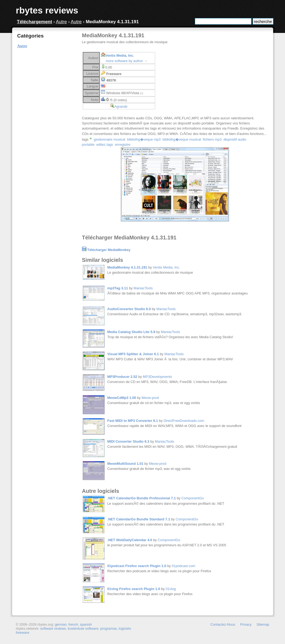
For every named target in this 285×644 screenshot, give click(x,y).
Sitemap (263, 624)
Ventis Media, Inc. (120, 55)
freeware (23, 633)
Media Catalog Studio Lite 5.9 (131, 332)
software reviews (53, 628)
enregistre (123, 145)
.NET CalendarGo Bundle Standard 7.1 (139, 519)
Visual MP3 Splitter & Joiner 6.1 (133, 354)
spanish (86, 624)
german (61, 624)
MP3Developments (157, 377)
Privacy (246, 624)
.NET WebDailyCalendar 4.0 (130, 540)
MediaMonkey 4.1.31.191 (127, 267)
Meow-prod (150, 398)
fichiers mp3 (212, 139)
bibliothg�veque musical (182, 139)
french (73, 624)
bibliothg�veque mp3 (144, 139)
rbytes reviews (47, 10)
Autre (61, 22)
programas (108, 628)
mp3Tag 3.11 (118, 288)
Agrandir (121, 106)
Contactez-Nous (223, 624)
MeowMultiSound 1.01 (125, 464)
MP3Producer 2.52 (122, 377)
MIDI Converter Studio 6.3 (128, 441)
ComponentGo (193, 498)
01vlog (171, 589)
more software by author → (127, 61)
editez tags (105, 145)
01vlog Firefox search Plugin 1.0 (134, 589)
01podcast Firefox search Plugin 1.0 (137, 566)
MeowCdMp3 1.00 (122, 398)
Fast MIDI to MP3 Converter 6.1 (133, 421)
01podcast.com (183, 566)
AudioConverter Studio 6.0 (129, 309)
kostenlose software (83, 628)
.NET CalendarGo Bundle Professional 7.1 (142, 498)
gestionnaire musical (109, 139)
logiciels (125, 628)
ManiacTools (143, 288)
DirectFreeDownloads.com (184, 421)
